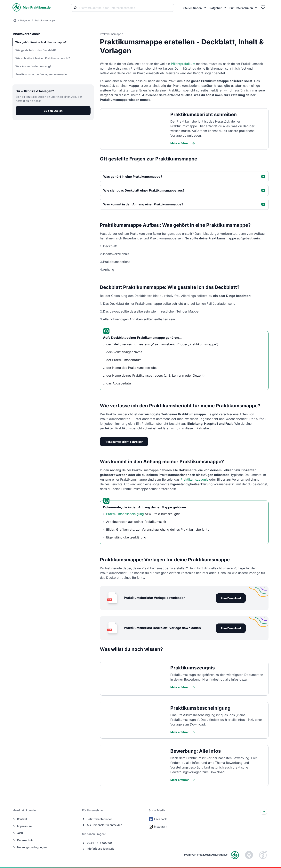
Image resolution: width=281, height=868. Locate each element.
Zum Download (231, 598)
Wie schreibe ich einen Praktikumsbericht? (43, 58)
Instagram (158, 827)
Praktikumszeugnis (194, 479)
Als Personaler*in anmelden (104, 825)
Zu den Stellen (53, 111)
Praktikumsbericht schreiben (124, 442)
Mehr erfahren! (183, 143)
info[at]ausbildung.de (101, 849)
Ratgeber (25, 20)
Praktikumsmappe (45, 20)
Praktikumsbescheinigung (125, 514)
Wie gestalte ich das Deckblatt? (36, 50)
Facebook (158, 819)
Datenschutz (25, 840)
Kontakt (22, 819)
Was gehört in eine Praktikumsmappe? (41, 42)
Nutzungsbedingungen (32, 847)
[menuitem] (195, 8)
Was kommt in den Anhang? (33, 66)
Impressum (24, 826)
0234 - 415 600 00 (99, 843)
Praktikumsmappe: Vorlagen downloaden (42, 74)
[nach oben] (264, 811)
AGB (20, 833)
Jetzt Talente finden (100, 819)
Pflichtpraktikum (183, 64)
